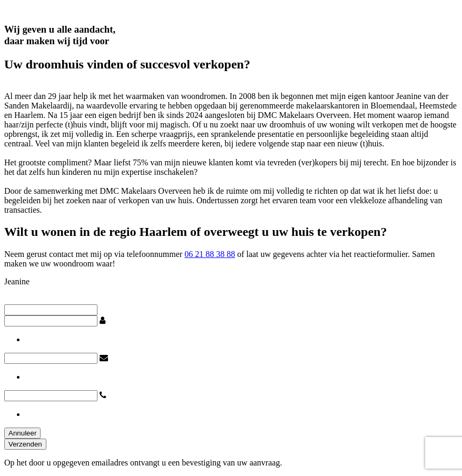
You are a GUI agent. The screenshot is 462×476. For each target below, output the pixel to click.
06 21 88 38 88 (210, 254)
